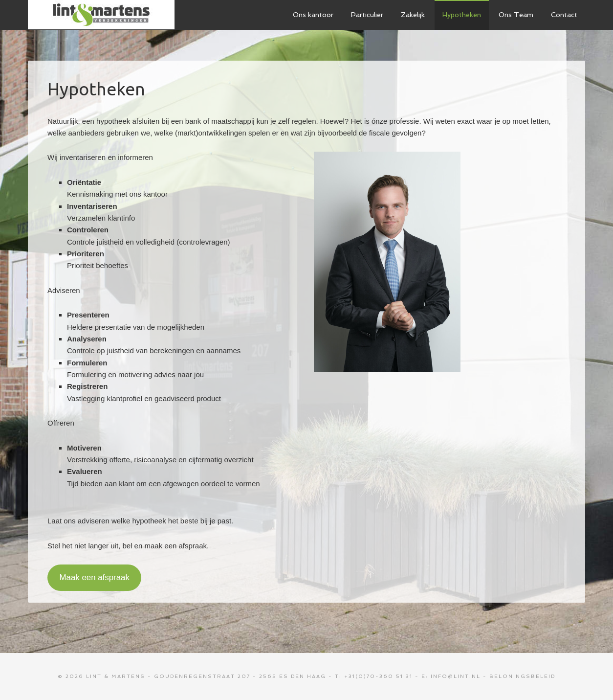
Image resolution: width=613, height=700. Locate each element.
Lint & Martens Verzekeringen (101, 15)
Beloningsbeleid (522, 676)
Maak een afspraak (94, 577)
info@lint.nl (456, 676)
